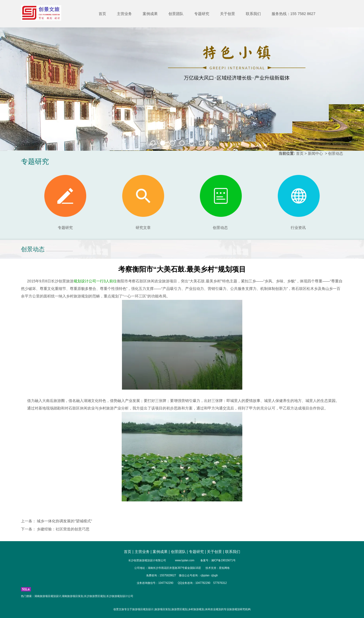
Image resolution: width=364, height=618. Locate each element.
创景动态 (221, 202)
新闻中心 (315, 153)
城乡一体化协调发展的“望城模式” (64, 521)
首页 (102, 14)
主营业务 (124, 14)
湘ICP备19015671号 (223, 560)
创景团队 (176, 14)
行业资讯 (298, 228)
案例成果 (150, 14)
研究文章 (143, 202)
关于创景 (228, 14)
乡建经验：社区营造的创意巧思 (63, 529)
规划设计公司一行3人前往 (95, 281)
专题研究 (202, 14)
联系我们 (253, 14)
